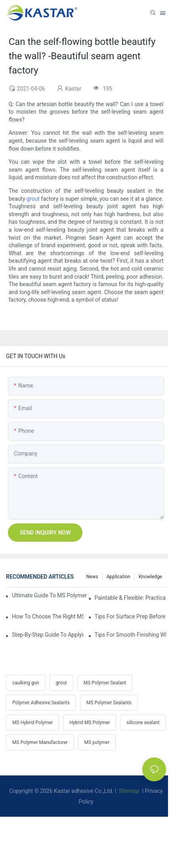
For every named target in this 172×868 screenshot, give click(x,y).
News (92, 577)
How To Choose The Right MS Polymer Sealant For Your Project (48, 616)
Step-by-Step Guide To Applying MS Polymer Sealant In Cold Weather (48, 635)
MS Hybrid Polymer (32, 723)
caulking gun (26, 683)
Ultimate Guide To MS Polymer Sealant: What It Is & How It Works (50, 595)
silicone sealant (143, 723)
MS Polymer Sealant (105, 683)
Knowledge (150, 577)
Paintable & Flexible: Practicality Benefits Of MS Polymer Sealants (131, 598)
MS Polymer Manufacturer (40, 742)
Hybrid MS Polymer (90, 723)
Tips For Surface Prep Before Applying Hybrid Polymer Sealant (131, 616)
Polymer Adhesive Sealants (41, 703)
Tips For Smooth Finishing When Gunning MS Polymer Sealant (131, 635)
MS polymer (97, 742)
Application (118, 577)
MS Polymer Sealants (109, 703)
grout (33, 199)
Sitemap (129, 791)
